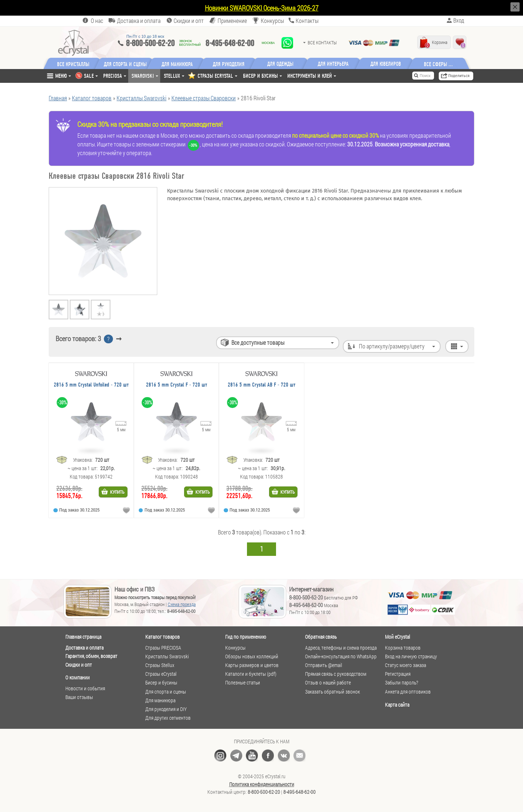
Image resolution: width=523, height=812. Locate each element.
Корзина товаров (403, 648)
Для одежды (284, 64)
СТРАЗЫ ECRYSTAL (215, 76)
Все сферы (439, 64)
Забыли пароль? (402, 683)
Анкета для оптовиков (408, 692)
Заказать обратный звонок (333, 692)
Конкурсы (272, 21)
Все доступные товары (255, 339)
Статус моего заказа (406, 665)
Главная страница (83, 637)
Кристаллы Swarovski (167, 657)
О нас (97, 21)
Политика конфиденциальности (262, 784)
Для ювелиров (390, 64)
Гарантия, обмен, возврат (91, 656)
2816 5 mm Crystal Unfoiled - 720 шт (91, 385)
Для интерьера (337, 64)
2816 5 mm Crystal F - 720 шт (177, 385)
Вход (459, 21)
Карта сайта (397, 705)
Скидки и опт (79, 665)
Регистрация (398, 674)
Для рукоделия (232, 64)
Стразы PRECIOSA (163, 648)
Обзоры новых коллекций (252, 657)
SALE (89, 76)
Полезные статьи (243, 683)
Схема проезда (182, 604)
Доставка (139, 21)
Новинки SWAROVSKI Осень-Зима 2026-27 (262, 8)
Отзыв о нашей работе (328, 683)
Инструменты (310, 76)
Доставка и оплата (84, 648)
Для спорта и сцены (166, 692)
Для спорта (126, 64)
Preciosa (113, 76)
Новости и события (85, 688)
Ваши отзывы (79, 697)
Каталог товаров (163, 637)
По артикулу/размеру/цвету (391, 339)
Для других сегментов (168, 718)
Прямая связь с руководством (336, 674)
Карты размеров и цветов (252, 665)
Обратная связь (321, 637)
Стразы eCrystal (161, 674)
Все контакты (322, 43)
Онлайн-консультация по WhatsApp (341, 657)
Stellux (172, 76)
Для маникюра (179, 64)
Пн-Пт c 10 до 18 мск (145, 36)
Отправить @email (324, 665)
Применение (232, 21)
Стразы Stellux (160, 665)
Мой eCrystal (398, 637)
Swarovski (143, 76)
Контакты (307, 21)
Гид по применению (246, 637)
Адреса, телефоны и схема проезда (341, 648)
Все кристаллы (73, 64)
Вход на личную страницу (411, 657)
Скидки (189, 21)
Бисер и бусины (260, 76)
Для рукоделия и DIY (166, 709)
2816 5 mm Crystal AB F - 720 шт (261, 385)
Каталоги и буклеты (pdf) (251, 674)
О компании (78, 677)
